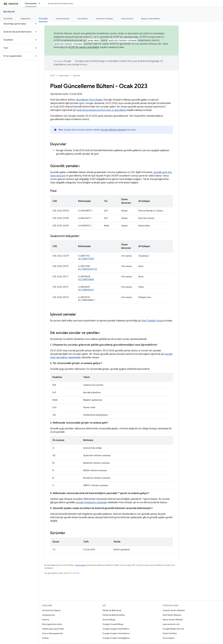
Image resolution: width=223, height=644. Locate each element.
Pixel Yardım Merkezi (172, 615)
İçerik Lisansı (80, 565)
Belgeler (9, 12)
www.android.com (171, 624)
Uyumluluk (83, 19)
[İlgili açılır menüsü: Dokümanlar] (41, 3)
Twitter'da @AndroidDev (114, 615)
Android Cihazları (104, 19)
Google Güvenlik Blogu (113, 624)
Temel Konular (63, 19)
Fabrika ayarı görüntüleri (53, 629)
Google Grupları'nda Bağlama (116, 638)
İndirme (46, 620)
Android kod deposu (51, 610)
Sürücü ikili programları (53, 633)
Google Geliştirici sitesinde (114, 130)
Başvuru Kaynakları (151, 19)
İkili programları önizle (52, 624)
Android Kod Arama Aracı (60, 3)
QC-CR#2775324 (86, 259)
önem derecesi (58, 176)
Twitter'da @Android (112, 610)
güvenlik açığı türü (163, 172)
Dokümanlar (64, 76)
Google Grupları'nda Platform (116, 629)
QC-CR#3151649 (86, 269)
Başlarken (26, 19)
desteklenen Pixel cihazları (90, 100)
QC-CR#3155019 (86, 290)
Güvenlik (76, 76)
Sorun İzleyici (169, 638)
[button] (17, 24)
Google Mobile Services (173, 629)
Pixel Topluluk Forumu (152, 321)
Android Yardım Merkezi (174, 610)
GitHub (45, 638)
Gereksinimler (48, 615)
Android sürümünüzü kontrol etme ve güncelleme (101, 110)
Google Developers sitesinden (91, 502)
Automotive (127, 19)
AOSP (53, 76)
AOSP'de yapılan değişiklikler (84, 47)
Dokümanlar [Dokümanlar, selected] (31, 3)
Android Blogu (109, 620)
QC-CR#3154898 (86, 279)
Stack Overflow (170, 633)
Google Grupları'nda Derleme (116, 633)
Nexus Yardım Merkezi (173, 620)
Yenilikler (8, 19)
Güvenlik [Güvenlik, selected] (43, 19)
